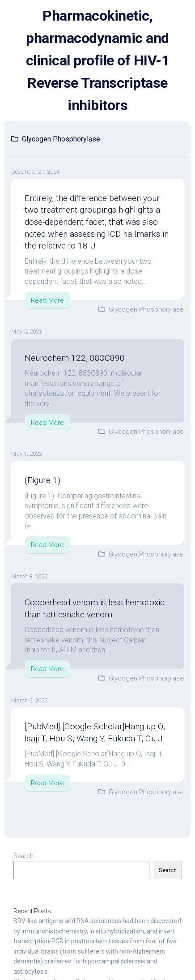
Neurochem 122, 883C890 (75, 358)
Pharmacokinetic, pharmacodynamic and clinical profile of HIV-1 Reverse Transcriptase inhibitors (98, 60)
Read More (47, 300)
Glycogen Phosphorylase (146, 309)
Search (23, 856)
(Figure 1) (42, 480)
